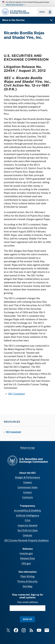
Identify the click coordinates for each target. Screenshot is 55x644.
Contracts (27, 497)
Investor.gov (26, 553)
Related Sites (27, 558)
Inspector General (28, 525)
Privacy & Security (27, 581)
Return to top (28, 448)
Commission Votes (28, 487)
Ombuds (27, 535)
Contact (27, 492)
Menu (45, 12)
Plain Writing (27, 576)
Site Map (27, 586)
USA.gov (26, 563)
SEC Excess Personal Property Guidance (26, 540)
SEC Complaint (16, 394)
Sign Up (27, 619)
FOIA (28, 520)
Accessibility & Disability (27, 511)
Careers (28, 482)
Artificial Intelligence (27, 516)
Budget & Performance (28, 477)
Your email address (28, 602)
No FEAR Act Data (28, 530)
